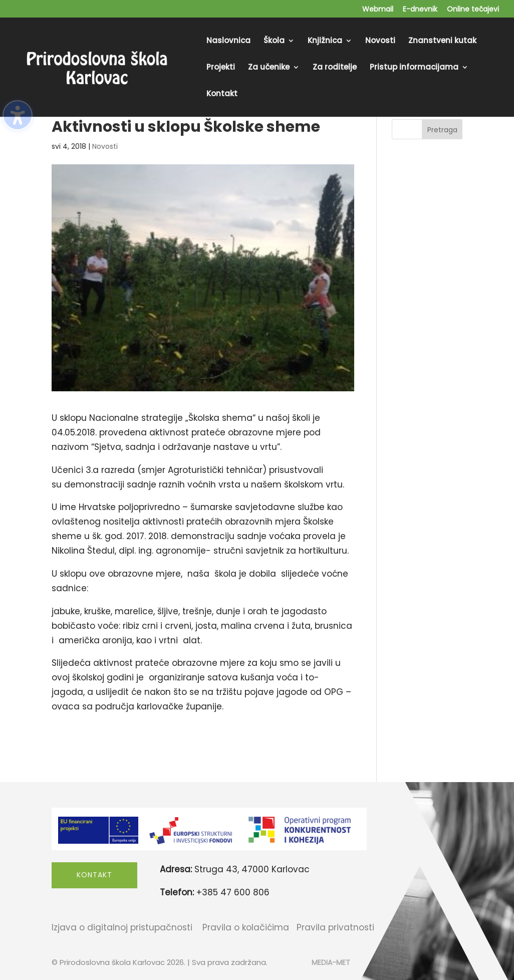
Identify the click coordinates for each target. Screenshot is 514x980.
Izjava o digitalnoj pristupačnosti (122, 927)
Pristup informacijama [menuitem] (414, 68)
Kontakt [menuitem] (222, 94)
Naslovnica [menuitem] (228, 41)
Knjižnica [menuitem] (325, 41)
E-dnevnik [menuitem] (420, 10)
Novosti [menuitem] (380, 41)
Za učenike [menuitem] (269, 68)
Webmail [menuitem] (378, 10)
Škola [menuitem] (274, 41)
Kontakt (94, 875)
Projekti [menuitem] (221, 68)
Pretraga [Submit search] (442, 130)
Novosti (105, 146)
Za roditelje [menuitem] (335, 68)
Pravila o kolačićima (246, 927)
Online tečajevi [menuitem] (473, 10)
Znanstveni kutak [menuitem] (442, 41)
